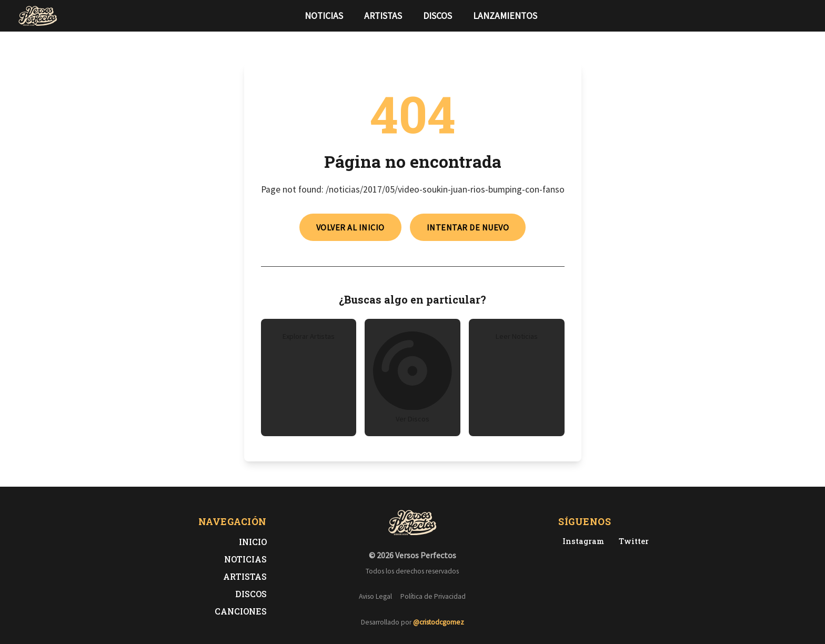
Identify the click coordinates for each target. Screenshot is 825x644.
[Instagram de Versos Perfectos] (581, 541)
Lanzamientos (505, 16)
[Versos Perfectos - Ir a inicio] (38, 16)
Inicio (253, 542)
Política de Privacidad (433, 596)
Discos (437, 16)
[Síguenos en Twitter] (787, 16)
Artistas (383, 16)
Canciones (241, 611)
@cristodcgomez (439, 622)
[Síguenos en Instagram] (804, 16)
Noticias (324, 16)
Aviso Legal (375, 596)
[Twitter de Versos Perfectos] (632, 541)
